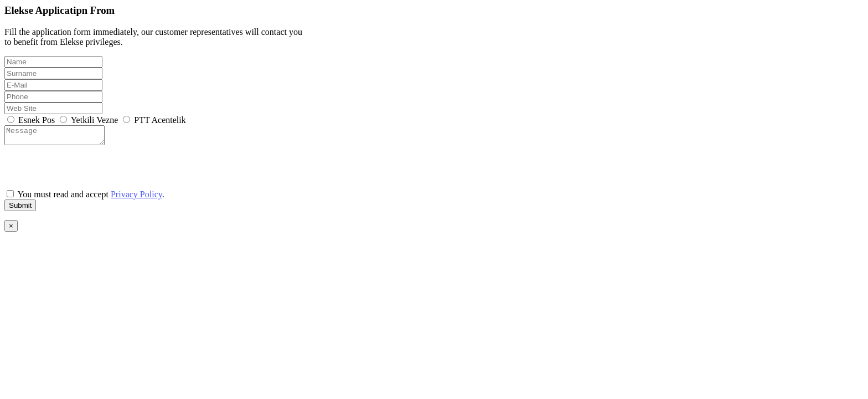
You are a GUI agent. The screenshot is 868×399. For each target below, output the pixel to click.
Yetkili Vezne (90, 120)
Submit (20, 209)
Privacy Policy (136, 198)
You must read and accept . (86, 198)
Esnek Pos (32, 120)
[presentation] (89, 170)
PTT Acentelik (154, 120)
